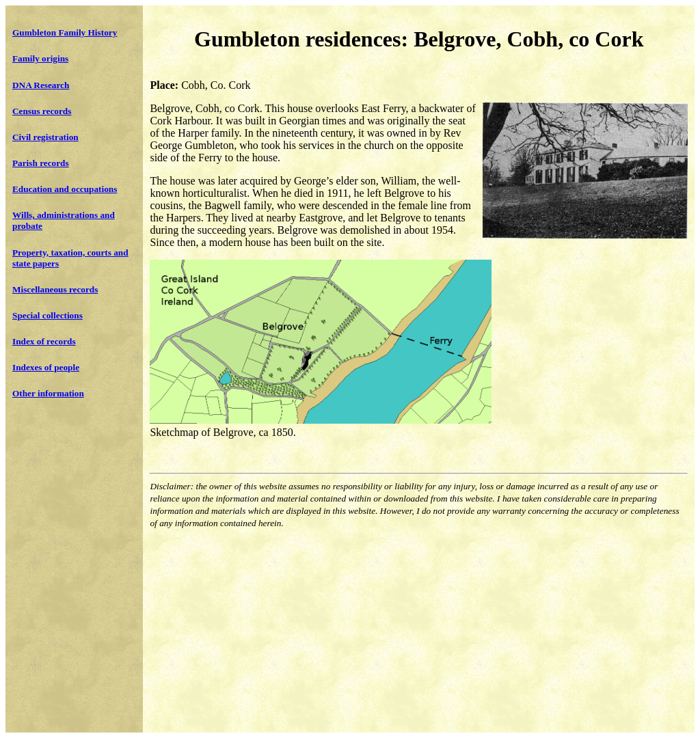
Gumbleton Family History (65, 32)
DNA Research (41, 85)
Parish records (41, 163)
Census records (42, 111)
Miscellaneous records (55, 289)
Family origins (40, 58)
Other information (48, 393)
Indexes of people (46, 367)
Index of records (44, 341)
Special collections (48, 315)
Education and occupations (65, 189)
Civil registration (45, 137)
